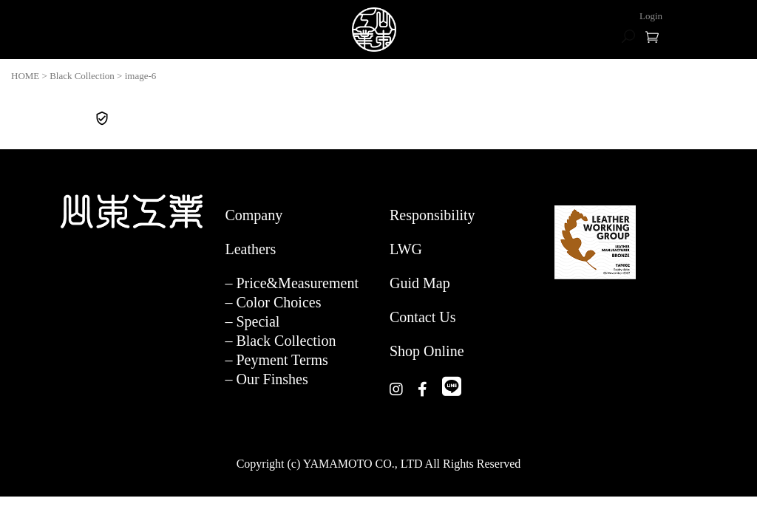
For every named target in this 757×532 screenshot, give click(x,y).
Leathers (250, 249)
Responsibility (432, 215)
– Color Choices (273, 302)
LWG (406, 249)
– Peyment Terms (276, 360)
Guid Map (420, 283)
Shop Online (427, 351)
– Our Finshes (266, 379)
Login (651, 16)
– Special (252, 321)
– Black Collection (280, 341)
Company (254, 215)
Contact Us (422, 317)
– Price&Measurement (292, 283)
